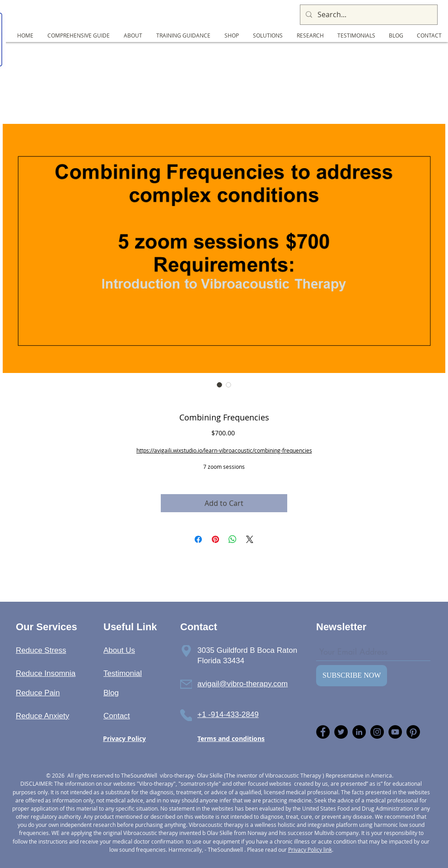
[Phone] (186, 651)
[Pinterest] (413, 732)
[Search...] (368, 15)
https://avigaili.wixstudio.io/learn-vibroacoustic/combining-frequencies (224, 450)
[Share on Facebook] (198, 539)
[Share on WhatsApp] (233, 539)
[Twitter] (341, 732)
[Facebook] (323, 732)
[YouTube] (395, 732)
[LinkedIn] (359, 732)
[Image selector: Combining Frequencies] (219, 385)
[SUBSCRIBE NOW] (352, 676)
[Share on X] (250, 539)
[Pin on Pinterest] (215, 539)
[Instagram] (377, 732)
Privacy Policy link (310, 849)
